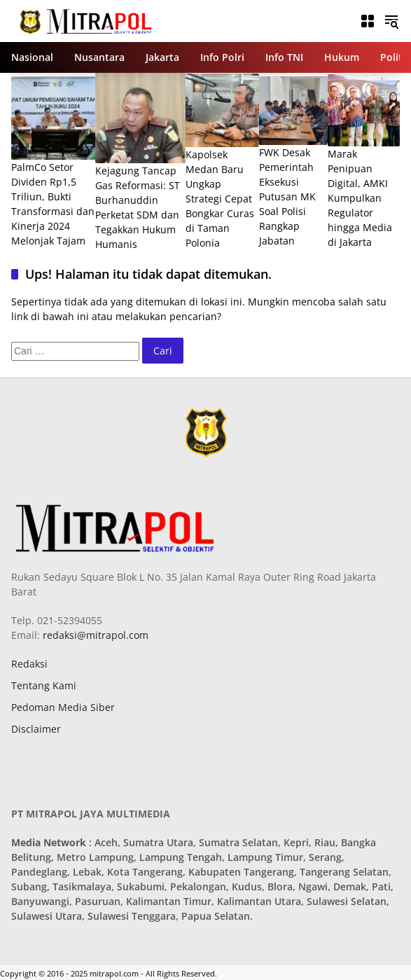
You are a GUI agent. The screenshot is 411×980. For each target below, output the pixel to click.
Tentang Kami (44, 685)
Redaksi (29, 664)
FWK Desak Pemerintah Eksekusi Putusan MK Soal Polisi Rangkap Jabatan (287, 196)
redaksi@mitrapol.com (94, 635)
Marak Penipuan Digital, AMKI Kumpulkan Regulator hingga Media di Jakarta (360, 198)
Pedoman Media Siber (63, 707)
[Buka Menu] (368, 21)
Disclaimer (36, 729)
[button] (391, 21)
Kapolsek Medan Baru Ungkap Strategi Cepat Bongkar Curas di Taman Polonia (220, 199)
